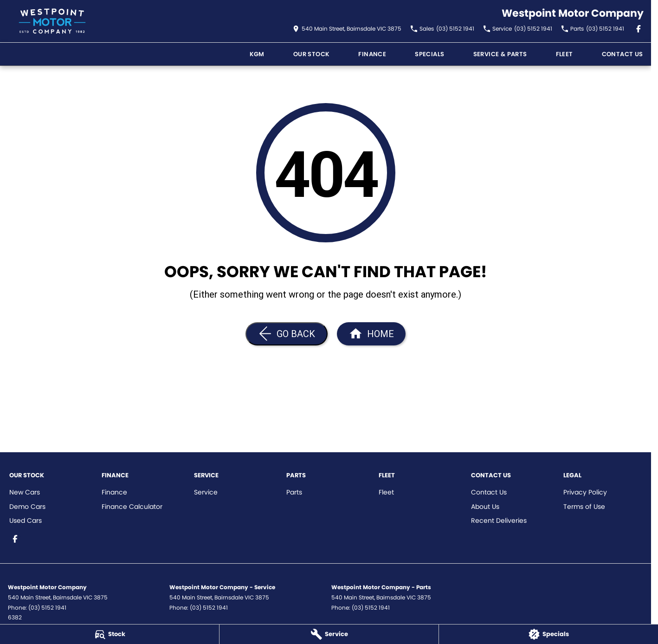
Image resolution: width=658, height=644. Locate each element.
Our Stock (312, 54)
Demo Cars (27, 507)
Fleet (564, 54)
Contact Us (623, 54)
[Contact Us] (347, 29)
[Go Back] (287, 334)
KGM (257, 54)
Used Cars (26, 520)
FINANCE (372, 54)
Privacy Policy (585, 492)
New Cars (25, 492)
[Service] (329, 634)
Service (206, 492)
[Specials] (548, 634)
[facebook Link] (639, 29)
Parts (294, 492)
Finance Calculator (132, 507)
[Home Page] (52, 21)
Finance (114, 492)
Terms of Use (584, 507)
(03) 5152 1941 (47, 608)
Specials (429, 54)
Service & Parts (500, 54)
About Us (485, 507)
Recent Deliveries (499, 520)
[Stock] (110, 634)
